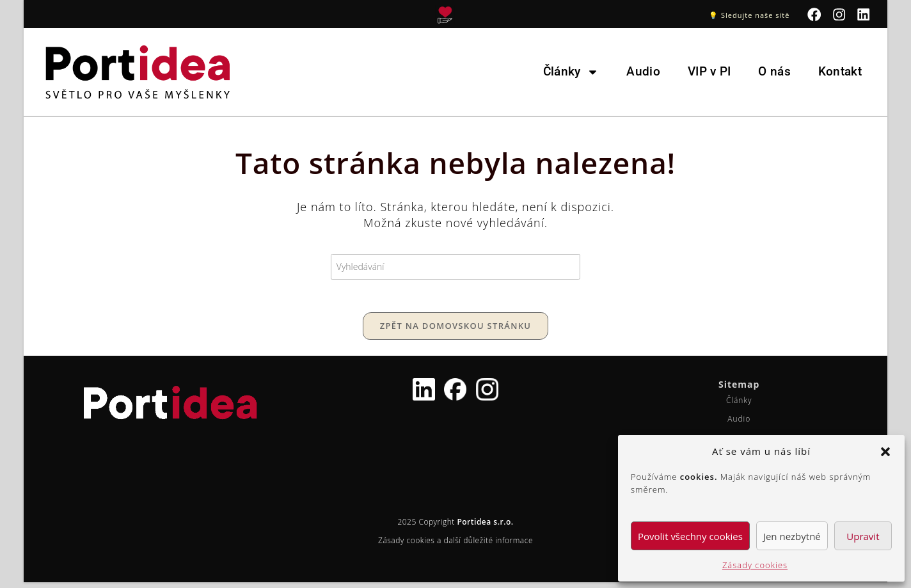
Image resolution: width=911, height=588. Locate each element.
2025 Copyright (455, 528)
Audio (643, 71)
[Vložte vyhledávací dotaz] (456, 266)
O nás (774, 71)
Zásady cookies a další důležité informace (456, 546)
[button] (885, 452)
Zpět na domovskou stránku (456, 331)
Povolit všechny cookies (690, 536)
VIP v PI (709, 71)
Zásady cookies (755, 565)
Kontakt (840, 71)
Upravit (863, 536)
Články (571, 71)
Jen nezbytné (792, 536)
